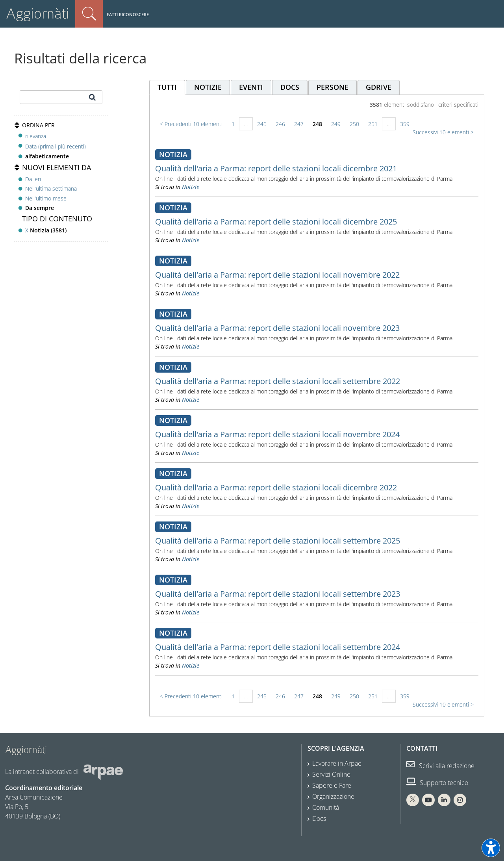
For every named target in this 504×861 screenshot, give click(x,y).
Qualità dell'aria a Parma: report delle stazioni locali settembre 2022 (278, 381)
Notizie (191, 187)
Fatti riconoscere (128, 14)
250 (354, 124)
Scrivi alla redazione (440, 766)
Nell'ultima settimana (51, 188)
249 (336, 124)
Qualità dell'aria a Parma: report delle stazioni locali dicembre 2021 (276, 168)
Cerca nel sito (89, 14)
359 (405, 124)
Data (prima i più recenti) (56, 146)
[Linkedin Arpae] (444, 800)
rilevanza (36, 136)
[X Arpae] (413, 800)
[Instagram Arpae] (460, 800)
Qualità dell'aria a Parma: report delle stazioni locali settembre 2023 (278, 594)
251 (373, 124)
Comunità (326, 807)
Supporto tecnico (437, 783)
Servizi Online (331, 774)
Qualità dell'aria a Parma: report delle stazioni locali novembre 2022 (277, 275)
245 (262, 124)
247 (299, 124)
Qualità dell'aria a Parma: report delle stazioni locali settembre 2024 (278, 647)
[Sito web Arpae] (103, 772)
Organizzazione (333, 796)
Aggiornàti (38, 14)
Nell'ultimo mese (46, 198)
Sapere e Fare (332, 785)
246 (280, 124)
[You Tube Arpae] (428, 800)
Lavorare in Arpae (337, 763)
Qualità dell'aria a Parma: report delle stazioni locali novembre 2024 (277, 434)
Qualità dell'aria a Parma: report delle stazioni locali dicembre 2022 (276, 487)
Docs (319, 818)
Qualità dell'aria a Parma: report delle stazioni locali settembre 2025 (278, 541)
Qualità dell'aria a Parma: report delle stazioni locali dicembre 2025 (276, 222)
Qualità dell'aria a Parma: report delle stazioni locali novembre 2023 (277, 328)
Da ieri (33, 179)
